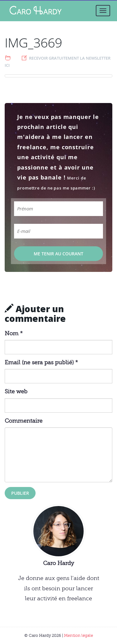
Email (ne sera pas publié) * (41, 362)
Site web (16, 391)
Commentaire (24, 421)
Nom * (14, 333)
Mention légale (78, 635)
